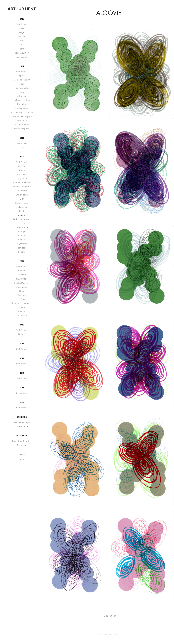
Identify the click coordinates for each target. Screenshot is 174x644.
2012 (22, 388)
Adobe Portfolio (113, 635)
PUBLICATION (22, 436)
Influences (22, 207)
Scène (22, 307)
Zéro (22, 49)
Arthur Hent (22, 9)
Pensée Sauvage (22, 422)
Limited (22, 248)
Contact (22, 460)
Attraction (22, 96)
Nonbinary (22, 120)
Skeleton (22, 166)
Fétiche (22, 252)
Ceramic (22, 275)
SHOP (22, 454)
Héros (22, 299)
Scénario (22, 235)
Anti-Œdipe (22, 57)
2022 (22, 157)
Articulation (22, 174)
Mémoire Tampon (22, 80)
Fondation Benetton (22, 441)
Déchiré (22, 36)
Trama (22, 170)
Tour (22, 84)
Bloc (22, 41)
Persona (22, 295)
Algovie (22, 215)
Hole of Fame (22, 203)
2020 (22, 325)
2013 (22, 373)
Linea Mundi (22, 287)
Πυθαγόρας (22, 279)
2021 (22, 261)
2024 (22, 66)
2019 (22, 344)
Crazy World (22, 178)
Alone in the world (22, 182)
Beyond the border (22, 187)
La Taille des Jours (22, 219)
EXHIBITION (22, 417)
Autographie (22, 426)
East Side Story (22, 125)
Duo (22, 92)
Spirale (22, 211)
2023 (22, 138)
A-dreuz (22, 28)
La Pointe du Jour (22, 100)
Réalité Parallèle (22, 283)
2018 (22, 358)
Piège (22, 32)
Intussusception (22, 129)
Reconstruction (22, 53)
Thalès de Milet (22, 108)
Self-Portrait (22, 24)
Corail (22, 45)
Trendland (22, 445)
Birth (22, 199)
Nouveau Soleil (22, 88)
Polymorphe (22, 244)
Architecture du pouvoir (22, 112)
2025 (22, 19)
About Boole (22, 227)
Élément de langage (22, 303)
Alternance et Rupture (22, 116)
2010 (22, 402)
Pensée (22, 240)
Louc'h (22, 223)
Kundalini (22, 104)
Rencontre (22, 191)
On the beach (22, 393)
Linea (22, 291)
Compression (22, 315)
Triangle (22, 231)
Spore (22, 76)
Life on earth (22, 195)
